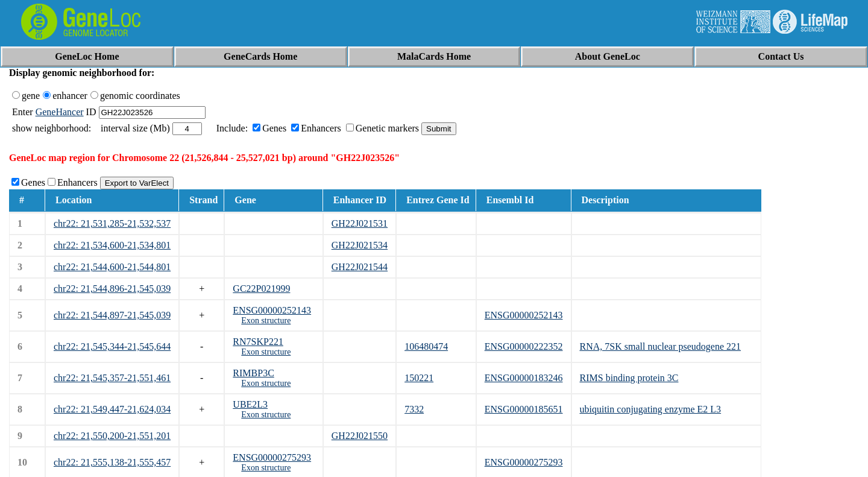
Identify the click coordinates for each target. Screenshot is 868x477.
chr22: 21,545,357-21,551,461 (112, 378)
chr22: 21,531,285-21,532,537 (112, 223)
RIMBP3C (253, 373)
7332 (414, 409)
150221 (419, 378)
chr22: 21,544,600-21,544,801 (112, 267)
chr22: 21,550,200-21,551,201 (112, 436)
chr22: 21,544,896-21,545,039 (112, 289)
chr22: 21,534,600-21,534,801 (112, 245)
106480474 (426, 346)
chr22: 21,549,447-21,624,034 (112, 409)
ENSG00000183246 (524, 378)
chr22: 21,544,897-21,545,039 (112, 315)
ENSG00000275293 (272, 457)
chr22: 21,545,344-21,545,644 (112, 346)
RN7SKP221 (258, 342)
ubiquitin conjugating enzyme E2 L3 (651, 409)
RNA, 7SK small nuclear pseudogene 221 (661, 346)
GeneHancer (60, 112)
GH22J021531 (360, 223)
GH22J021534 (360, 245)
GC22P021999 (261, 289)
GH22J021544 (360, 267)
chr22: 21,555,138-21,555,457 (112, 462)
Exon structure (266, 321)
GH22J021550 (360, 436)
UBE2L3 (250, 404)
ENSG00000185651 (524, 409)
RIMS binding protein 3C (629, 378)
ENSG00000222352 (524, 346)
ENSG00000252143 (272, 310)
